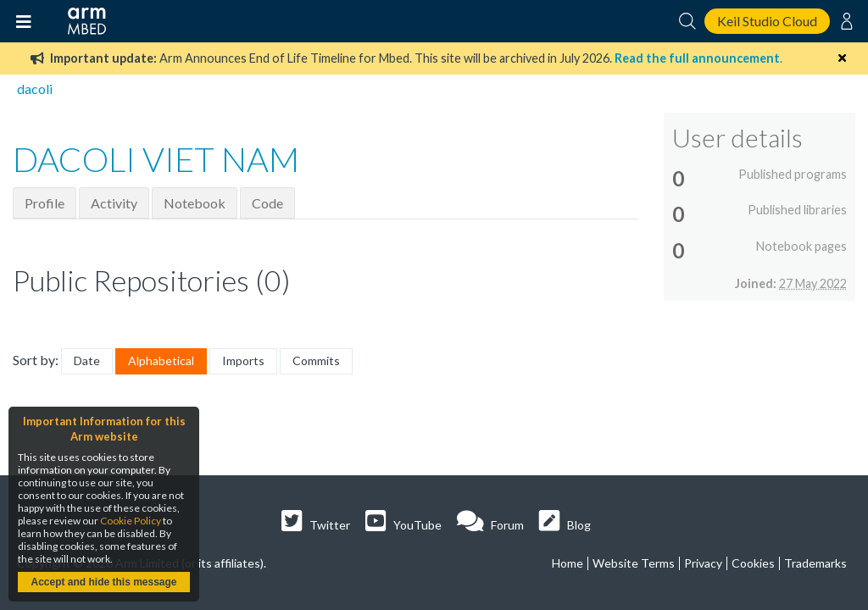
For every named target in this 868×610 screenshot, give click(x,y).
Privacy (703, 563)
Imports (243, 360)
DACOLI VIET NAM (156, 159)
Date (87, 360)
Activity (114, 203)
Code (267, 203)
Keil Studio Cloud (767, 21)
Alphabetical (161, 360)
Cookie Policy (131, 521)
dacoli (35, 89)
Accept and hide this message (103, 582)
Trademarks (815, 563)
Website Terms (634, 563)
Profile (45, 203)
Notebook (195, 203)
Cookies (753, 563)
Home (568, 563)
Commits (316, 360)
